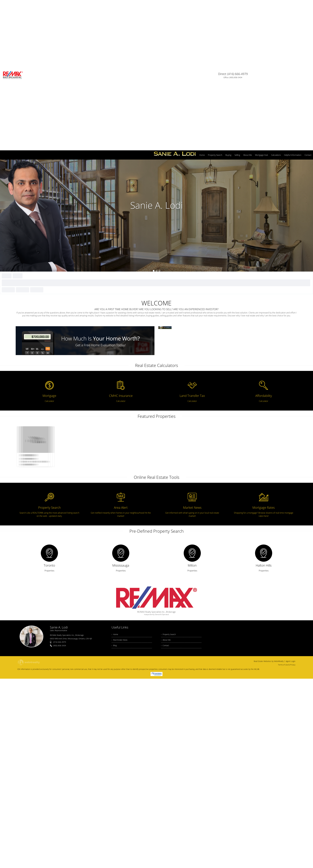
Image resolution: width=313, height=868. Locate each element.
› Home (115, 497)
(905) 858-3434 (60, 508)
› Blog (114, 509)
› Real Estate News (120, 503)
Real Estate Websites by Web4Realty (269, 525)
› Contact (165, 509)
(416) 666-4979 (60, 504)
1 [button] (154, 133)
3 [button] (159, 133)
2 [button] (157, 133)
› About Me (166, 503)
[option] (156, 78)
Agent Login (291, 525)
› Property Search (169, 497)
